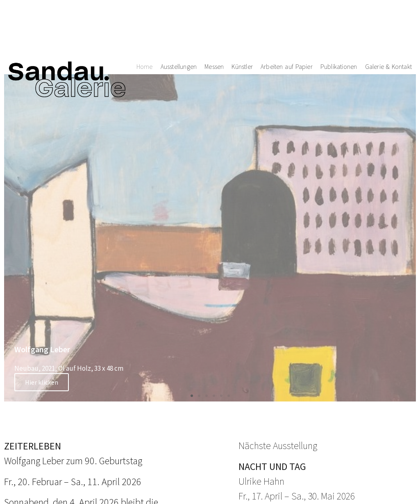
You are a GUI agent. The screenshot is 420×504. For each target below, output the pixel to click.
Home (145, 32)
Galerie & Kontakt (389, 32)
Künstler (242, 32)
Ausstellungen (179, 32)
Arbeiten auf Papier (287, 32)
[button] (192, 396)
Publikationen (339, 32)
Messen (214, 32)
